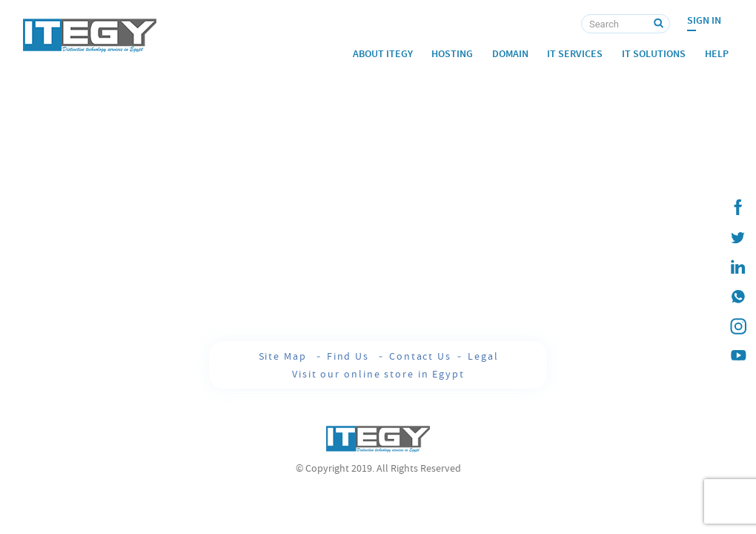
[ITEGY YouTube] (737, 356)
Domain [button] (510, 54)
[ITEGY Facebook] (737, 208)
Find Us (350, 356)
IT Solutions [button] (654, 54)
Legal (483, 356)
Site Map (285, 356)
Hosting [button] (452, 54)
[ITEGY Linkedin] (737, 267)
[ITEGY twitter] (737, 237)
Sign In (704, 20)
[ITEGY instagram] (737, 326)
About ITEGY (383, 54)
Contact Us (420, 356)
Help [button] (717, 54)
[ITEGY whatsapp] (737, 297)
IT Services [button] (575, 54)
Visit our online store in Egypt (378, 374)
